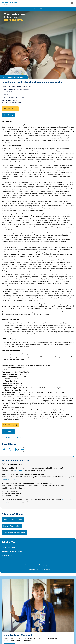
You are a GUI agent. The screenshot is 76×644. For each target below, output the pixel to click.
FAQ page (18, 470)
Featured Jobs (8, 547)
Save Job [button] (7, 115)
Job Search (38, 9)
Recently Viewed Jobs (12, 551)
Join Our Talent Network (13, 520)
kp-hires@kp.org (8, 479)
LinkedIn (16, 450)
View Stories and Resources (14, 532)
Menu (72, 3)
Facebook (4, 450)
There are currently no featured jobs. (38, 561)
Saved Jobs (7, 555)
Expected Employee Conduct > (13, 438)
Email (22, 450)
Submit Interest (9, 108)
